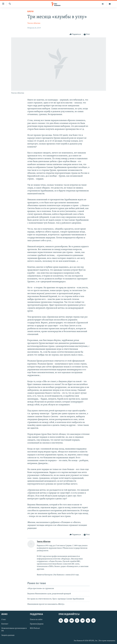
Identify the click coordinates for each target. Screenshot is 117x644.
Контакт (5, 624)
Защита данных (8, 635)
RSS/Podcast (35, 628)
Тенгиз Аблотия (34, 23)
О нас (4, 620)
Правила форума (37, 624)
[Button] (75, 34)
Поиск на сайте (36, 620)
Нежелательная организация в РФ (14, 630)
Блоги (30, 12)
